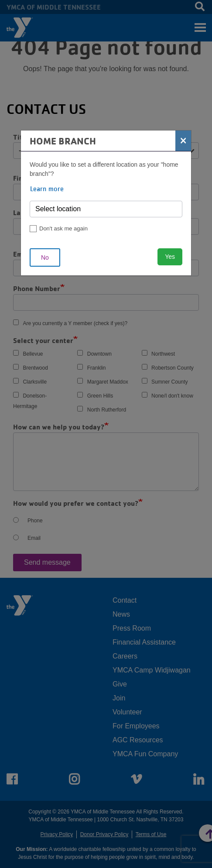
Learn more (47, 189)
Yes (170, 257)
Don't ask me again (63, 228)
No (45, 257)
